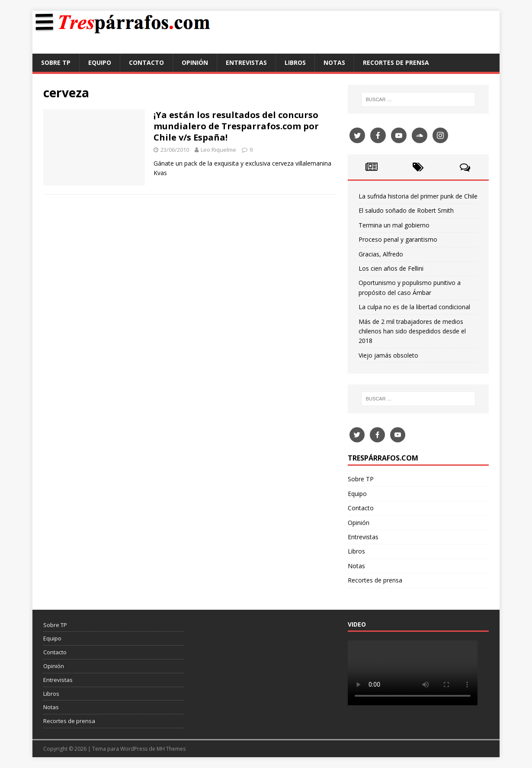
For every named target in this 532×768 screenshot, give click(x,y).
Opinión (195, 62)
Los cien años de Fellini (391, 268)
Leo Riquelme (218, 150)
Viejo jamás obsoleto (388, 355)
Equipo (100, 62)
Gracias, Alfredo (381, 254)
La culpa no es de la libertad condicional (414, 307)
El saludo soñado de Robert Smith (406, 210)
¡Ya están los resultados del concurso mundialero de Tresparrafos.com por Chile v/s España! (236, 126)
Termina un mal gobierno (394, 225)
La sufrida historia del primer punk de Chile (418, 196)
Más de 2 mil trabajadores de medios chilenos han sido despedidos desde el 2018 (412, 331)
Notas (334, 62)
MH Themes (171, 749)
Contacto (146, 62)
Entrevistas (246, 62)
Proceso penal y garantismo (398, 239)
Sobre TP (56, 62)
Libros (295, 62)
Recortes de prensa (396, 62)
